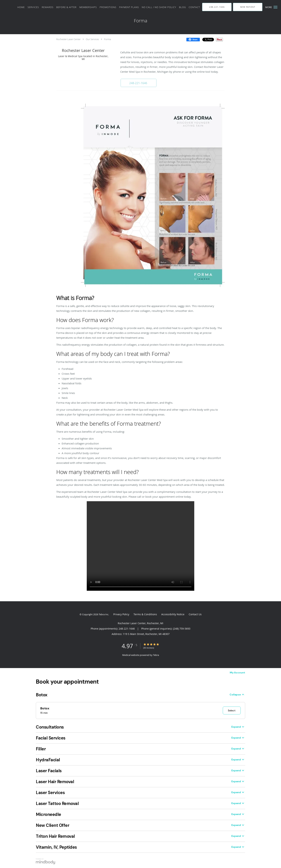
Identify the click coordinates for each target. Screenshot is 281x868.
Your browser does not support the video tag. (140, 546)
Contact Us (195, 614)
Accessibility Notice (173, 614)
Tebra (156, 655)
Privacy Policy (121, 614)
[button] (275, 7)
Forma (108, 39)
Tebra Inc (104, 614)
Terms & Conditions (145, 614)
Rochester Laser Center (68, 39)
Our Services (92, 39)
